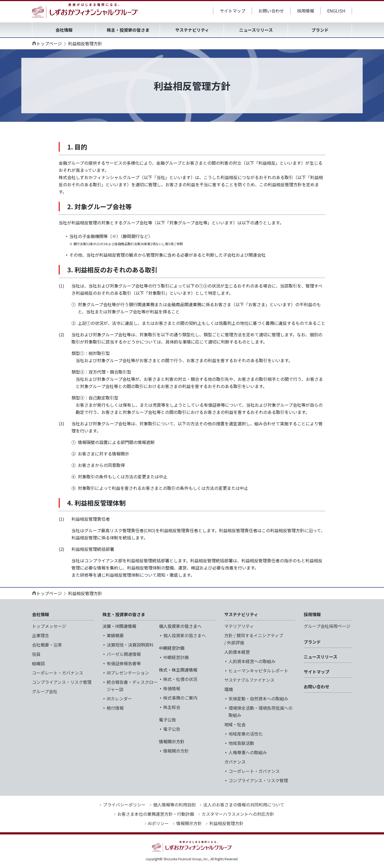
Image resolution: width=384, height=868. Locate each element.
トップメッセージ (49, 626)
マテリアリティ (239, 626)
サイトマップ (233, 11)
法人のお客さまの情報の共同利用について (244, 805)
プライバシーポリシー (124, 805)
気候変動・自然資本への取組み (258, 699)
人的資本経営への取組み (252, 661)
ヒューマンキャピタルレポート (258, 671)
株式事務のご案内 (180, 698)
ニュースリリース (256, 30)
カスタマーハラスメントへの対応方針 (238, 814)
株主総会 (172, 707)
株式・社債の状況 (180, 679)
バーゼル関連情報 (124, 654)
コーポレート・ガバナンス (58, 673)
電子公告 (172, 729)
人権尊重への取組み (248, 752)
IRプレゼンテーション (128, 673)
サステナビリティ (192, 30)
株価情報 (172, 688)
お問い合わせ (271, 11)
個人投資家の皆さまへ (185, 635)
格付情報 (115, 708)
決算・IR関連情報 (119, 626)
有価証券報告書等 (124, 663)
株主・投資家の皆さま (128, 30)
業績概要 (115, 635)
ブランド (320, 30)
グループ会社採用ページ (327, 626)
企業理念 (41, 635)
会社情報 (64, 30)
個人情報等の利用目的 (174, 805)
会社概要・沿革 (47, 645)
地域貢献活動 (241, 743)
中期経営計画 (176, 657)
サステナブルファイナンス (249, 680)
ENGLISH (336, 11)
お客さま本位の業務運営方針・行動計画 (156, 814)
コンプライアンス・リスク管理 (62, 682)
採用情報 (306, 11)
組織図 (38, 663)
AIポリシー (158, 823)
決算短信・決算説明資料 (130, 645)
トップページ (49, 43)
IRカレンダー (119, 699)
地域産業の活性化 (246, 734)
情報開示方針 (176, 751)
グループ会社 (45, 691)
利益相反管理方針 (226, 823)
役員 (36, 654)
